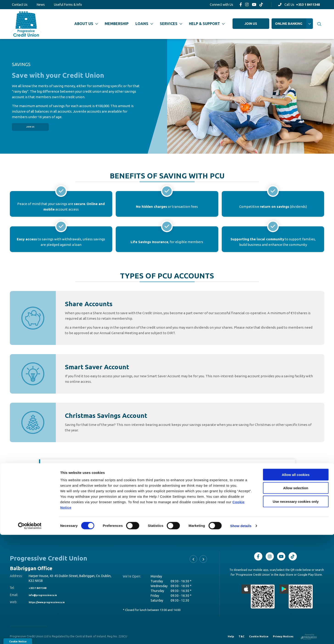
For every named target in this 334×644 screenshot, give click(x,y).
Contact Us (20, 5)
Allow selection (296, 597)
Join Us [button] (30, 127)
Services (169, 24)
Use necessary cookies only (296, 610)
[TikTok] (261, 4)
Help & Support (204, 24)
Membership (117, 24)
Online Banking (289, 24)
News (41, 5)
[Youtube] (254, 4)
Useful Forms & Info (68, 5)
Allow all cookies (296, 584)
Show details (241, 635)
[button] (319, 24)
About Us (84, 24)
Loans (142, 24)
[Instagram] (247, 4)
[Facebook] (241, 4)
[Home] (25, 24)
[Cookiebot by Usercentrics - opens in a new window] (30, 635)
